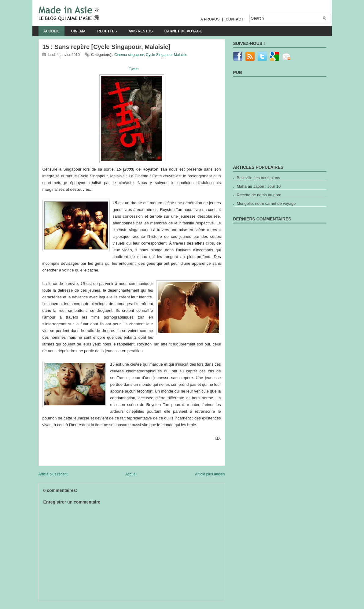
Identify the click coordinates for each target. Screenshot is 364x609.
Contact (234, 19)
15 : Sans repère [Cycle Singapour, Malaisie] (107, 47)
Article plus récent (53, 474)
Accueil (51, 31)
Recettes (107, 31)
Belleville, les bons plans (259, 178)
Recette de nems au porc (259, 195)
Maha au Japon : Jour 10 (259, 186)
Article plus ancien (210, 474)
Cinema (78, 31)
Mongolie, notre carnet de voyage (266, 203)
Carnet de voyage (183, 31)
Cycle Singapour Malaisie (166, 55)
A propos (210, 19)
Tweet (134, 69)
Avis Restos (141, 31)
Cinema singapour (129, 55)
